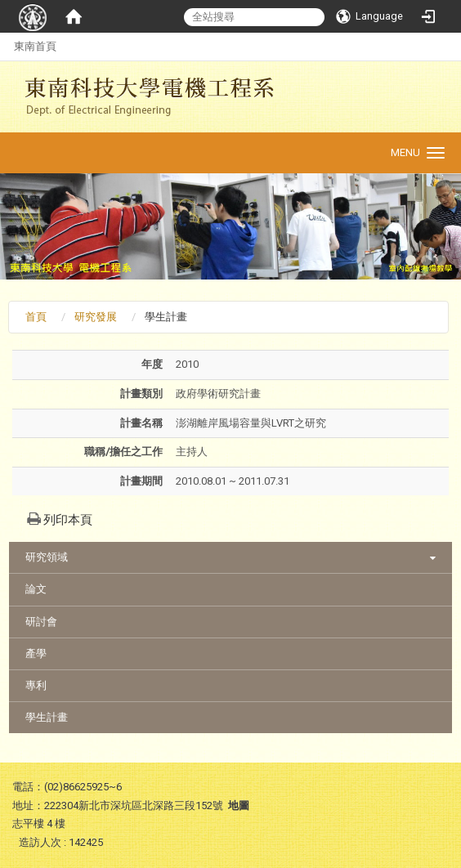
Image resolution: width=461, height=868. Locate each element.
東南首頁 (35, 46)
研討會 (41, 622)
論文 (36, 589)
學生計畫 (47, 717)
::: (5, 46)
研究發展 (96, 317)
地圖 (239, 805)
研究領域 (47, 557)
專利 (36, 685)
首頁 (36, 317)
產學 (36, 653)
